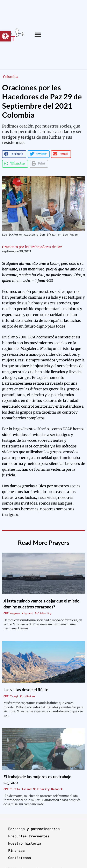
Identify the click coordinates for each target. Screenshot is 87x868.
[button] (5, 36)
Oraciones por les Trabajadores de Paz (32, 247)
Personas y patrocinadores (34, 829)
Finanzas (16, 850)
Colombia (11, 77)
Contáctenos (20, 858)
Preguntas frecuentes (29, 836)
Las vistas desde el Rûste (26, 690)
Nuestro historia (25, 843)
